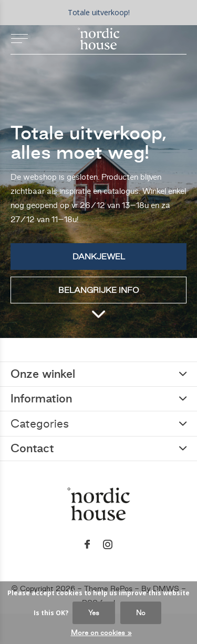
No (141, 613)
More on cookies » (101, 633)
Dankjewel (99, 256)
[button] (19, 39)
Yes (94, 613)
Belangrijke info (99, 290)
